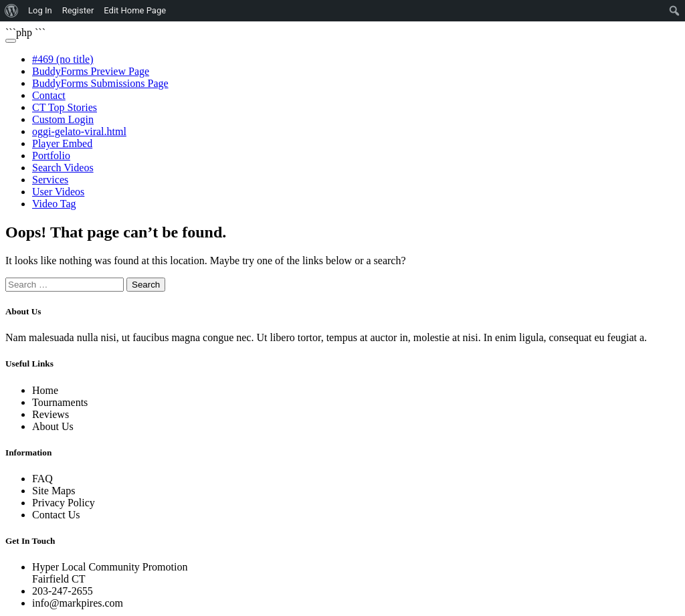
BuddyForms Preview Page (91, 71)
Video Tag (54, 204)
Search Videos (63, 168)
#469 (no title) (63, 59)
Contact (49, 95)
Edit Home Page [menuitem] (135, 10)
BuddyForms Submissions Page (100, 83)
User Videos (58, 192)
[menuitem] (12, 11)
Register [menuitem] (78, 10)
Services (50, 180)
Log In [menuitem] (40, 10)
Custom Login (63, 119)
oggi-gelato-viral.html (79, 131)
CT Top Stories (65, 107)
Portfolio (51, 156)
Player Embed (62, 143)
